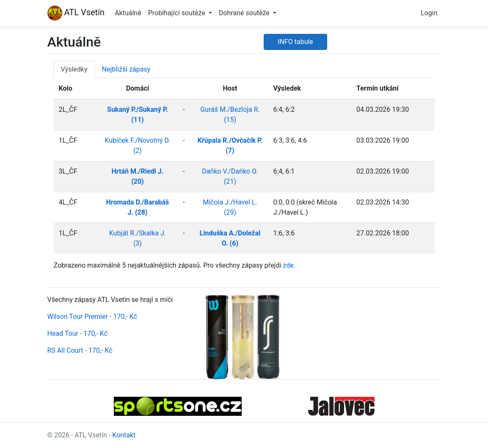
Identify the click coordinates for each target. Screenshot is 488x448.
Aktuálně (128, 13)
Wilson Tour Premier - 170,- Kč (92, 317)
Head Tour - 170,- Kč (78, 333)
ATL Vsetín (76, 13)
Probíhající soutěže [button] (178, 13)
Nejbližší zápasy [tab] (126, 69)
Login (429, 13)
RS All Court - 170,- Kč (80, 350)
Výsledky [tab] (74, 69)
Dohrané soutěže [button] (245, 13)
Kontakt (124, 435)
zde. (289, 265)
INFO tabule (295, 42)
